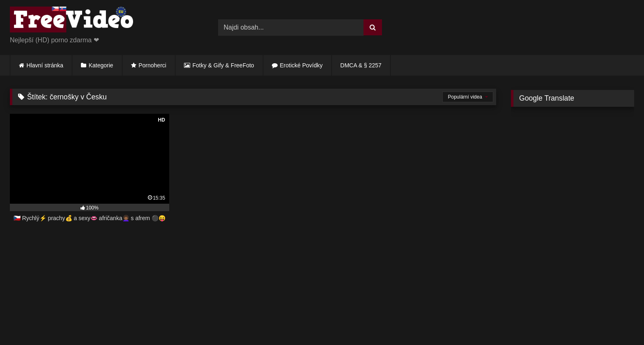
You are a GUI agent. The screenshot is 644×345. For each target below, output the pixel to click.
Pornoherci (152, 65)
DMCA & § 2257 (361, 65)
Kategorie (101, 65)
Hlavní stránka (45, 65)
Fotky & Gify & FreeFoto (223, 65)
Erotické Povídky (301, 65)
